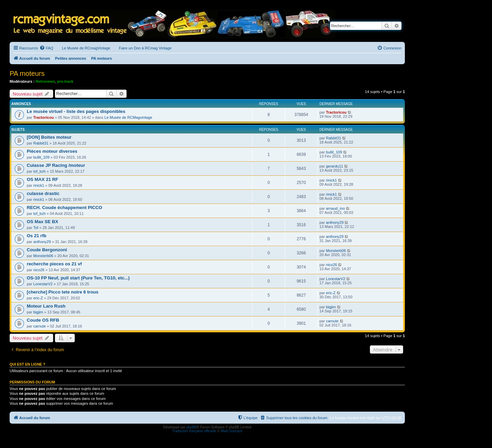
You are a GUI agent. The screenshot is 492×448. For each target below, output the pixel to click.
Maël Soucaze (231, 431)
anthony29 (335, 222)
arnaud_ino (335, 208)
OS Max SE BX (43, 222)
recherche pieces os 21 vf (54, 264)
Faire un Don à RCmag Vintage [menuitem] (145, 48)
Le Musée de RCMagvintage (128, 117)
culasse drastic (43, 193)
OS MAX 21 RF (43, 179)
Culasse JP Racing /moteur (56, 165)
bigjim (38, 312)
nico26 (39, 270)
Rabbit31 (41, 143)
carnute (40, 326)
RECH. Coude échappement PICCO (65, 208)
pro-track (65, 81)
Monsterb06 (43, 256)
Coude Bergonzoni (47, 250)
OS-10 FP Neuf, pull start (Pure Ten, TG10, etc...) (78, 278)
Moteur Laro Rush (46, 306)
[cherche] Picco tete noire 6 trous (63, 292)
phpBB (191, 427)
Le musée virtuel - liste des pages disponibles (76, 111)
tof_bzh (39, 171)
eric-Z (38, 298)
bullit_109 (41, 157)
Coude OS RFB (43, 320)
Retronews (45, 81)
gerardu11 (335, 166)
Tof (36, 228)
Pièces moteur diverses (52, 151)
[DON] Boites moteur (49, 137)
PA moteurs (27, 73)
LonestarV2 (43, 284)
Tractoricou (44, 117)
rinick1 (39, 185)
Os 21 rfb (37, 236)
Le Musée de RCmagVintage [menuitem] (86, 48)
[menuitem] (46, 48)
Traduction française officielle (194, 431)
